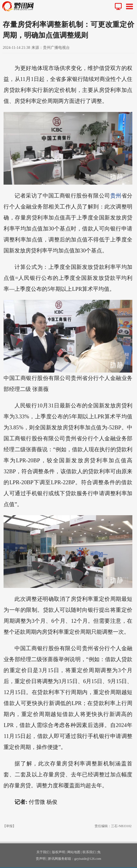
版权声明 (59, 852)
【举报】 (9, 826)
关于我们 (43, 852)
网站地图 (74, 852)
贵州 (116, 196)
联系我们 (89, 852)
